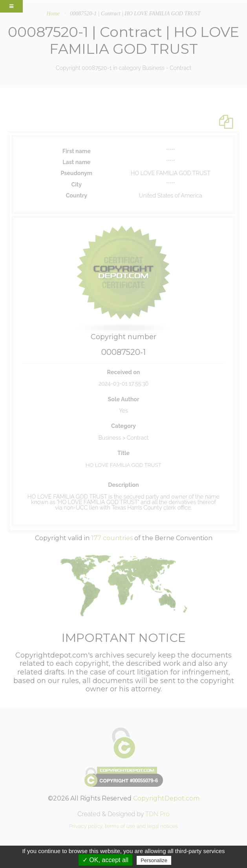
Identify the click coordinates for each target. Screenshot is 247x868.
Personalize (154, 860)
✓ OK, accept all (105, 860)
